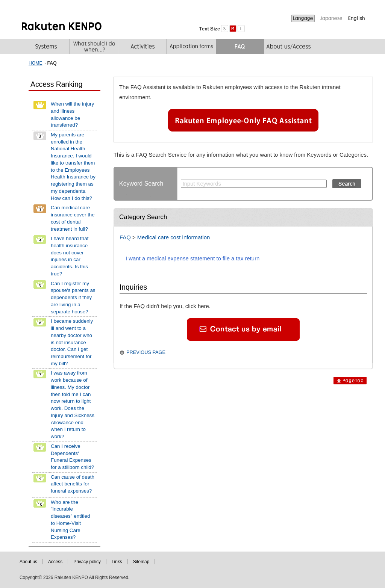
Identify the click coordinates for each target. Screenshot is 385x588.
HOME (36, 63)
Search (347, 184)
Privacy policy (87, 562)
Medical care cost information (174, 237)
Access (55, 562)
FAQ (125, 237)
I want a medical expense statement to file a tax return (192, 258)
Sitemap (141, 562)
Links (117, 562)
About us (28, 562)
